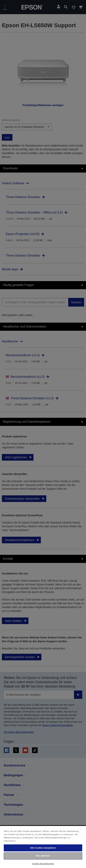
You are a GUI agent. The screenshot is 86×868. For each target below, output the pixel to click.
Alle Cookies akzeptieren (43, 848)
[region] (43, 847)
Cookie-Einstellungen (43, 864)
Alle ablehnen (43, 856)
